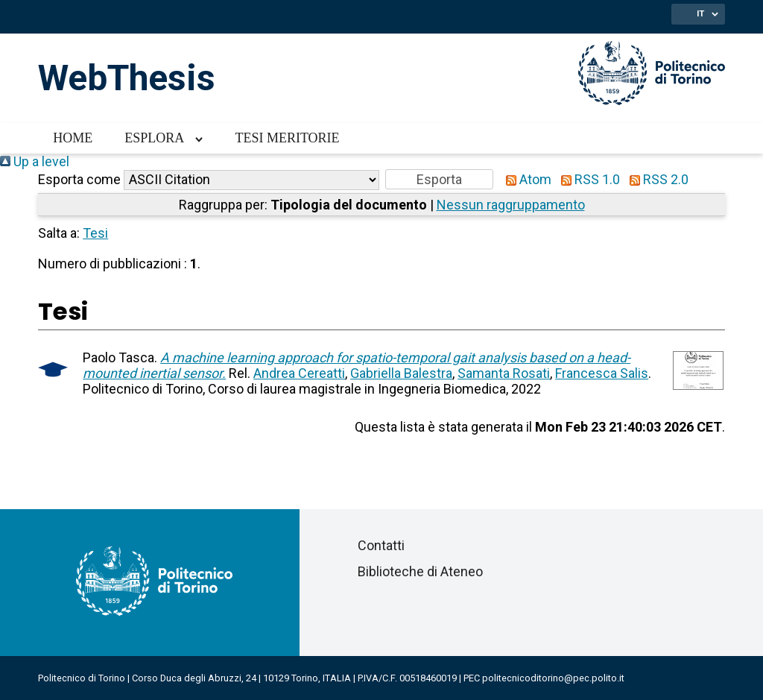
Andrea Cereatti (299, 373)
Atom (525, 179)
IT (700, 13)
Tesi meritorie (287, 138)
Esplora (154, 138)
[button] (439, 179)
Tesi (95, 233)
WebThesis (127, 78)
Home (73, 138)
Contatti (381, 545)
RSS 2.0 (656, 179)
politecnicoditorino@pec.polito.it (553, 678)
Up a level (35, 161)
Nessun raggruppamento (511, 205)
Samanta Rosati (504, 373)
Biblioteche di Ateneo (420, 571)
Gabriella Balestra (401, 373)
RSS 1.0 (587, 179)
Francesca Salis (602, 373)
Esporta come (79, 179)
